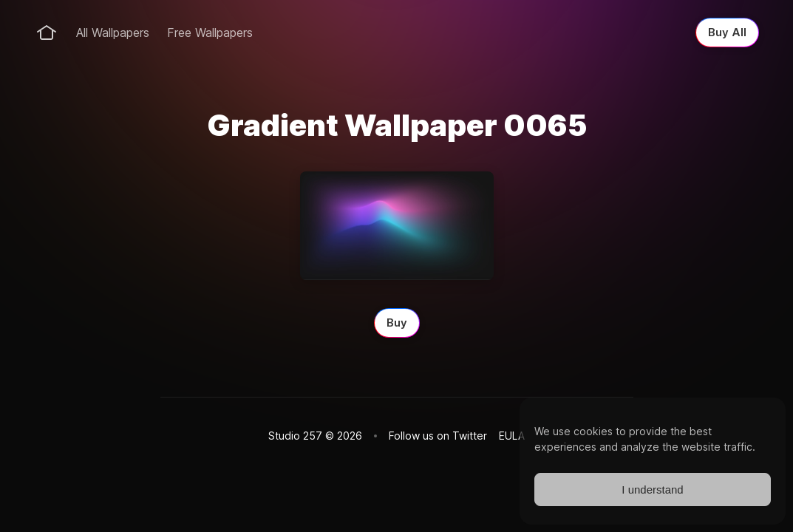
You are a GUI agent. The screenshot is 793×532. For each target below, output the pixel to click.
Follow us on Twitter (438, 436)
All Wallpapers (113, 33)
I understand (652, 490)
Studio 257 (295, 436)
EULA (512, 436)
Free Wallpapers (210, 33)
